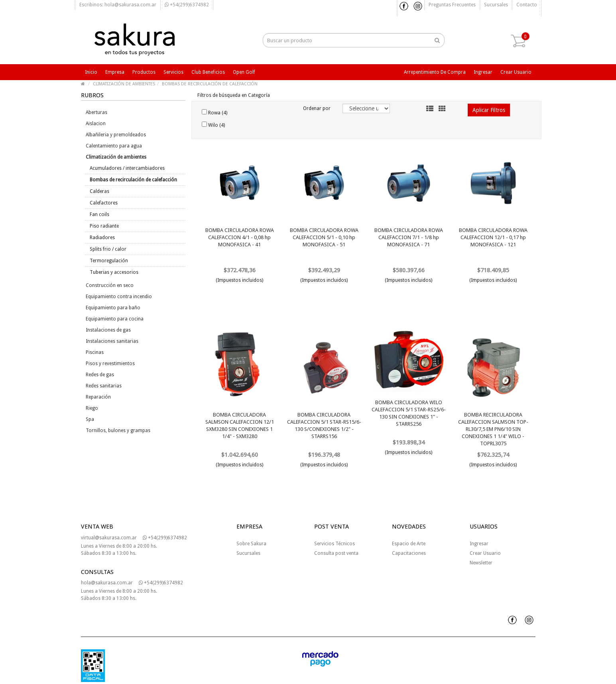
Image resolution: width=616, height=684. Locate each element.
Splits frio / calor (108, 249)
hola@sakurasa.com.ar (107, 583)
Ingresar (483, 72)
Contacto (527, 5)
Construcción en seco (110, 285)
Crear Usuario (485, 553)
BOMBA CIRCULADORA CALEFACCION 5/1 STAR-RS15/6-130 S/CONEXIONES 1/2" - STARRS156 (324, 426)
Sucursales (496, 5)
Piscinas (95, 352)
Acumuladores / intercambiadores (127, 168)
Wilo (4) (213, 125)
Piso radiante (104, 226)
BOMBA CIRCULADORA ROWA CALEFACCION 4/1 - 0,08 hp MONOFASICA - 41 (240, 237)
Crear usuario (516, 72)
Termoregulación (109, 261)
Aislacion (96, 124)
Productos (144, 72)
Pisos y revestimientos (110, 364)
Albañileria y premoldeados (116, 135)
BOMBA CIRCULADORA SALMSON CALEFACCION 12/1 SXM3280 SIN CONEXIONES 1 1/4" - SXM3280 (240, 426)
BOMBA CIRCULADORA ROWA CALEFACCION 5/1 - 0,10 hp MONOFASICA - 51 (324, 237)
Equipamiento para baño (113, 308)
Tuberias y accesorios (114, 272)
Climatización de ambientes (116, 157)
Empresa (115, 72)
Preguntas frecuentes (452, 5)
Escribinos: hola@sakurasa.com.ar (118, 5)
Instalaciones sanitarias (112, 341)
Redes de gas (100, 375)
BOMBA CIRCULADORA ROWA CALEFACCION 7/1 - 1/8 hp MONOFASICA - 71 (409, 237)
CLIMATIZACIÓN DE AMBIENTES (124, 84)
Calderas (99, 191)
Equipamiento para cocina (115, 319)
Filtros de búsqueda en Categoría (234, 95)
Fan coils (99, 214)
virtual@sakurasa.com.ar (109, 538)
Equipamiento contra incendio (119, 297)
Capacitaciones (409, 553)
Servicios (173, 72)
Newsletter (481, 563)
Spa (90, 419)
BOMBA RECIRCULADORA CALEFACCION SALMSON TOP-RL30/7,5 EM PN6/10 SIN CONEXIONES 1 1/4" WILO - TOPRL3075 (493, 429)
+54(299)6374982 (187, 5)
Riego (92, 408)
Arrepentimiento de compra (435, 72)
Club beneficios (208, 72)
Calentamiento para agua (114, 146)
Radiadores (102, 238)
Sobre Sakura (251, 544)
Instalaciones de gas (108, 330)
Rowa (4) (215, 112)
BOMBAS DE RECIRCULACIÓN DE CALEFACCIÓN (210, 84)
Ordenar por (317, 108)
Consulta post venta (336, 553)
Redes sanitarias (104, 386)
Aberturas (96, 112)
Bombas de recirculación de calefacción (133, 180)
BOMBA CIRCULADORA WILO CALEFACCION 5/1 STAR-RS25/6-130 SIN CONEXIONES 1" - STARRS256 (409, 413)
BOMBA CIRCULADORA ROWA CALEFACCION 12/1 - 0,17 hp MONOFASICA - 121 (493, 237)
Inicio (91, 72)
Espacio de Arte (409, 544)
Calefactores (104, 203)
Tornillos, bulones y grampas (118, 430)
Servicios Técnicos (335, 544)
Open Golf (244, 72)
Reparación (98, 397)
